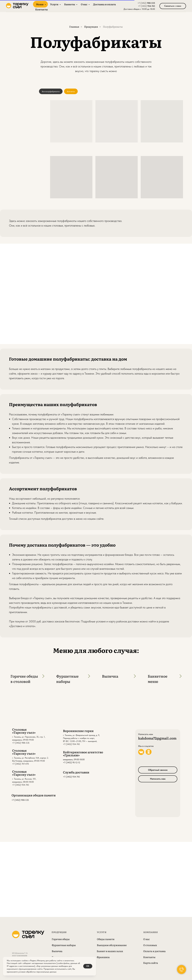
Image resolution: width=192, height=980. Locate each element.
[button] (173, 6)
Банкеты (70, 4)
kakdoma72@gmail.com (157, 738)
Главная (74, 27)
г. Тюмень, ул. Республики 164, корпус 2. (30, 758)
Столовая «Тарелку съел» (24, 731)
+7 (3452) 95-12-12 (72, 762)
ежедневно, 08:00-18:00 (23, 782)
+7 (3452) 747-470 (20, 764)
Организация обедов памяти (34, 795)
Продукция (91, 27)
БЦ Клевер (17, 761)
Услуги (54, 4)
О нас (84, 4)
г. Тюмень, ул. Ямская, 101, (24, 779)
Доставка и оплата (104, 4)
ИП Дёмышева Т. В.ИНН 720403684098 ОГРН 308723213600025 (21, 956)
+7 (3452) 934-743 (71, 777)
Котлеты (71, 91)
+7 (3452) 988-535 (21, 743)
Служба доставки (76, 772)
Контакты (41, 9)
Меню (40, 4)
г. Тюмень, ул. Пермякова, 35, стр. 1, (29, 737)
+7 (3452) (142, 3)
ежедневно (17, 740)
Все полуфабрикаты (51, 91)
